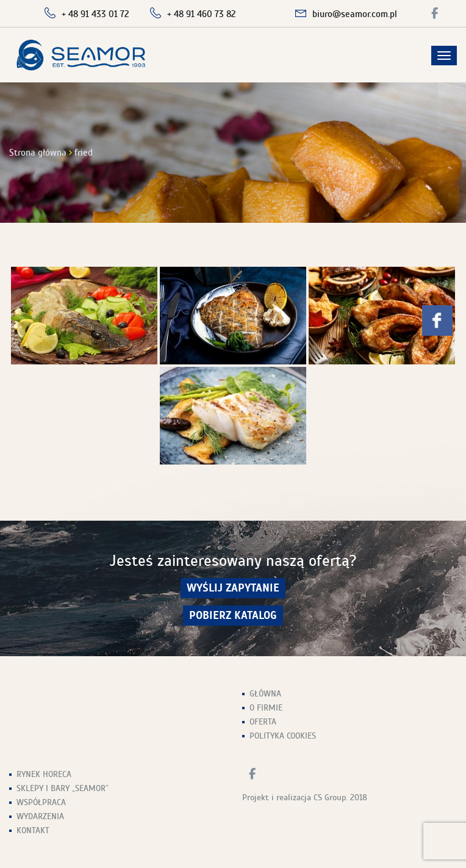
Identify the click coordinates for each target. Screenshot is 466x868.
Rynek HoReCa (44, 774)
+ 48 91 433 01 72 (95, 14)
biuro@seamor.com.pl (355, 14)
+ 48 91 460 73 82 (202, 14)
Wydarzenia (40, 816)
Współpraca (41, 802)
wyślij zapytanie (233, 588)
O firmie (266, 708)
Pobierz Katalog (233, 616)
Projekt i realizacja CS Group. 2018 (305, 797)
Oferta (263, 722)
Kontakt (33, 830)
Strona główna (38, 153)
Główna (265, 694)
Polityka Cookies (283, 736)
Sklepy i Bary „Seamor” (63, 788)
